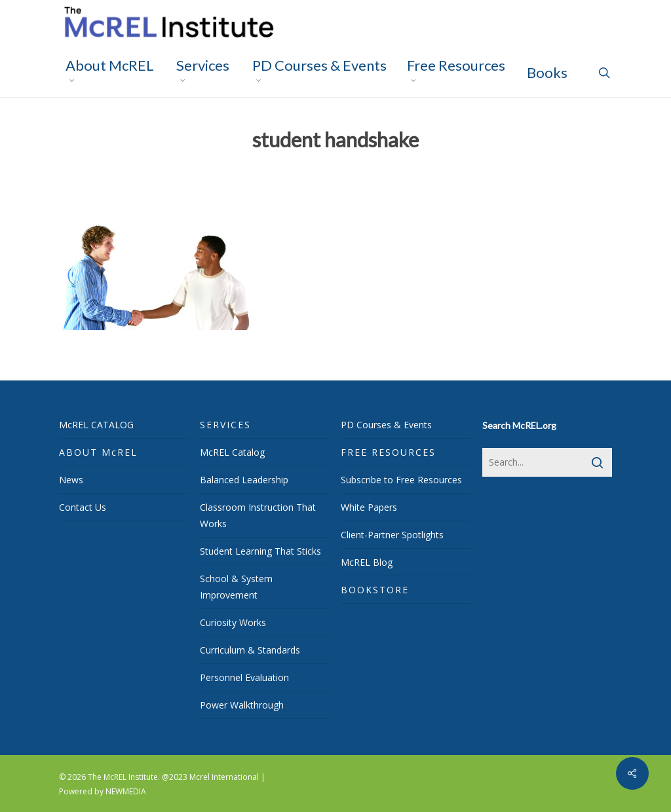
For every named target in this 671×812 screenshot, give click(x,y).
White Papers (369, 507)
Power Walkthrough (242, 705)
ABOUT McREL (98, 452)
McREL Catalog (232, 452)
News (71, 480)
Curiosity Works (233, 622)
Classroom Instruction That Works (258, 515)
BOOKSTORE (375, 590)
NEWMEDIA (126, 791)
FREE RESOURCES (388, 452)
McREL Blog (367, 562)
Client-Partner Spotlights (392, 535)
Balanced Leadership (244, 480)
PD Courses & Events (386, 425)
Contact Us (83, 507)
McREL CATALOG (96, 425)
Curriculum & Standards (250, 650)
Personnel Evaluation (244, 677)
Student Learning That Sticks (260, 551)
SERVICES (225, 425)
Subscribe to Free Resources (401, 480)
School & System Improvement (236, 587)
